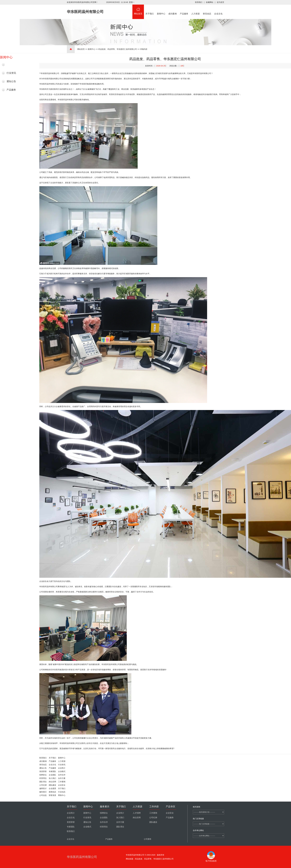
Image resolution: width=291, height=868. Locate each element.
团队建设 (52, 785)
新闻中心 (161, 10)
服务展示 (43, 792)
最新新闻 (11, 65)
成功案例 (173, 10)
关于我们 (150, 10)
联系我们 (199, 2)
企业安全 (62, 785)
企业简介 (62, 768)
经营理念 (43, 778)
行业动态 (62, 792)
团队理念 (43, 782)
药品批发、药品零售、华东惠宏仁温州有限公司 (118, 49)
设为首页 (220, 2)
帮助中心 (62, 795)
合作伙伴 (62, 775)
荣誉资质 (52, 795)
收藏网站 (210, 2)
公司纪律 (43, 785)
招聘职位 (43, 775)
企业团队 (52, 775)
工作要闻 (62, 782)
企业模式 (62, 771)
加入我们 (52, 778)
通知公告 (11, 81)
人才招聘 (137, 813)
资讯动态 (207, 10)
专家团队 (52, 771)
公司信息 (43, 795)
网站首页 (138, 10)
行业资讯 (11, 73)
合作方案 (62, 778)
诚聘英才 (43, 788)
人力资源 (196, 10)
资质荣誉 (43, 771)
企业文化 (219, 10)
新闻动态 (52, 792)
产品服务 (184, 10)
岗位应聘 (52, 782)
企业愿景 (52, 788)
